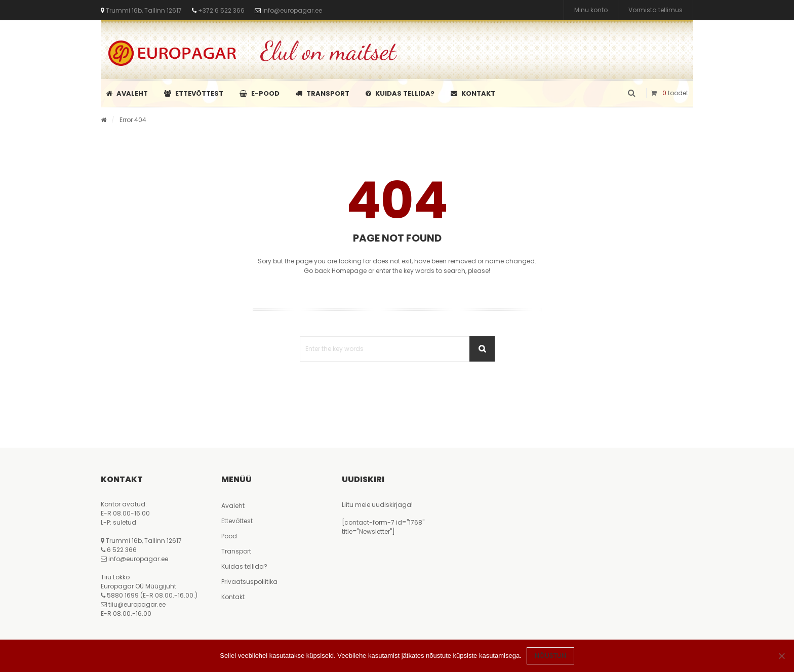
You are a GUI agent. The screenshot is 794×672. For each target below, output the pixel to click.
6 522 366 (122, 550)
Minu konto (591, 10)
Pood (229, 536)
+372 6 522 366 (221, 10)
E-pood (260, 93)
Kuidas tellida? (400, 93)
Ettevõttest (194, 93)
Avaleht (127, 93)
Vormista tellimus (656, 10)
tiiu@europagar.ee (137, 604)
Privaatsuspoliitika (249, 582)
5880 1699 (123, 595)
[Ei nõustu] (781, 656)
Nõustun (550, 656)
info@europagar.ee (292, 10)
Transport (323, 93)
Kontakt (473, 93)
